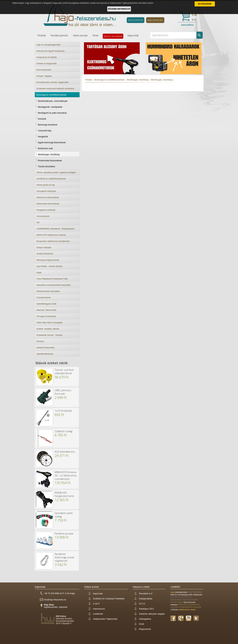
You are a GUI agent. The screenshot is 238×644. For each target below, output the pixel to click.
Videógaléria (145, 619)
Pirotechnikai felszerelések (50, 161)
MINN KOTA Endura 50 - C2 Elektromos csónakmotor (66, 475)
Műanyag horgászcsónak (48, 260)
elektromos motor (187, 610)
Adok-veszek (80, 35)
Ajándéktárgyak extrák (47, 304)
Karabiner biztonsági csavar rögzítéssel (65, 557)
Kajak (39, 273)
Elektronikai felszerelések (48, 204)
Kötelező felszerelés (46, 348)
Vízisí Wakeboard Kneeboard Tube (52, 279)
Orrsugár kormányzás (46, 316)
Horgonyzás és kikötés (47, 57)
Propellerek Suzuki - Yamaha (49, 335)
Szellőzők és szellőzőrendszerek (51, 179)
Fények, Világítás (44, 76)
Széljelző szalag (64, 431)
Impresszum (99, 609)
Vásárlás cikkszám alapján (152, 614)
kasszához (187, 25)
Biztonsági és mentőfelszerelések (52, 95)
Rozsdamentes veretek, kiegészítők (52, 82)
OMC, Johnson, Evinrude (63, 392)
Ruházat (40, 341)
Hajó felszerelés (190, 600)
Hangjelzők (43, 137)
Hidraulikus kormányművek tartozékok (54, 285)
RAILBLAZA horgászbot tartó (64, 494)
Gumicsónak (176, 600)
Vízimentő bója (45, 131)
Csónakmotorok (44, 298)
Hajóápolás (198, 595)
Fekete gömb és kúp (46, 185)
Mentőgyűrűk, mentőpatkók (50, 107)
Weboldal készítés (64, 619)
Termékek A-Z (146, 594)
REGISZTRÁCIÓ (136, 20)
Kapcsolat (133, 35)
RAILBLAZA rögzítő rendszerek (51, 51)
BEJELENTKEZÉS (155, 20)
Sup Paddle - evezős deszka (49, 266)
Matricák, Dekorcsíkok (46, 310)
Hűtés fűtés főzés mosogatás (50, 323)
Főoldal (42, 35)
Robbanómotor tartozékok (48, 291)
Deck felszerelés (44, 70)
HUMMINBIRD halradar (190, 607)
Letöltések (98, 614)
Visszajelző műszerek (46, 191)
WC (38, 223)
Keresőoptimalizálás (65, 621)
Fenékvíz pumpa (64, 533)
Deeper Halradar (44, 248)
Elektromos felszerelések (48, 197)
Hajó (173, 592)
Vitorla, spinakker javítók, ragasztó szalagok (56, 172)
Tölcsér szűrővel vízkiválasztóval (64, 371)
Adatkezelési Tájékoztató (105, 619)
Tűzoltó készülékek (46, 167)
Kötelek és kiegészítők (47, 64)
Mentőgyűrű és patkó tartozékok (52, 113)
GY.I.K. (142, 604)
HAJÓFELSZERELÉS (181, 597)
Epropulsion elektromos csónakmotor (53, 241)
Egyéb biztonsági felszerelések (52, 143)
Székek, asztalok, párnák (48, 329)
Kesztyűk (42, 119)
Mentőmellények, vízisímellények (53, 101)
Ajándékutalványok (45, 354)
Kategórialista (146, 599)
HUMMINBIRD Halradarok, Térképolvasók (55, 229)
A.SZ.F (96, 604)
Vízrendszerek (43, 216)
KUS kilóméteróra (65, 452)
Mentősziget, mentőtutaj (49, 155)
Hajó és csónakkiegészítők (48, 45)
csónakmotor (181, 592)
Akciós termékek (113, 36)
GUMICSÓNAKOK (45, 254)
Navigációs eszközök (46, 210)
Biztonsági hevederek (48, 125)
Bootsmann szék (45, 148)
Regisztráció (145, 629)
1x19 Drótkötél (63, 411)
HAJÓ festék (177, 602)
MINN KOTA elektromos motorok (51, 235)
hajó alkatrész (195, 592)
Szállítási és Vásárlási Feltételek (109, 599)
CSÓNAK (175, 610)
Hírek (96, 35)
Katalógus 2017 (146, 609)
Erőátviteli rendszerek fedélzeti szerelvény (55, 89)
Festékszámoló (59, 35)
